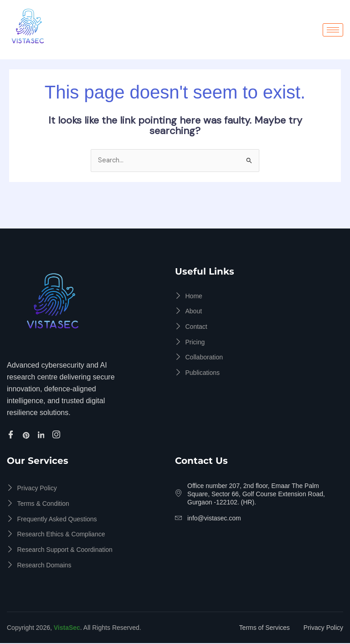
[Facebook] (12, 435)
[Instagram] (58, 435)
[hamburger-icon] (333, 30)
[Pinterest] (28, 435)
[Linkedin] (43, 435)
